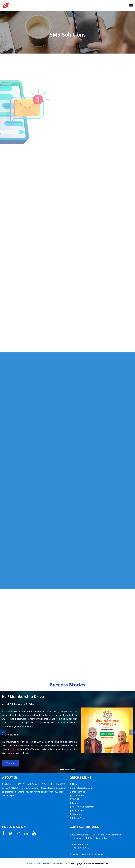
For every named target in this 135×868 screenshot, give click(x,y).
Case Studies (78, 795)
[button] (3, 732)
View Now (11, 763)
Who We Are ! (78, 810)
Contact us (77, 814)
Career (75, 803)
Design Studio (78, 792)
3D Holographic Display (83, 788)
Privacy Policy (78, 818)
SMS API (76, 799)
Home (75, 784)
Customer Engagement (83, 807)
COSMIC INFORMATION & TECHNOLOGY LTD (48, 863)
